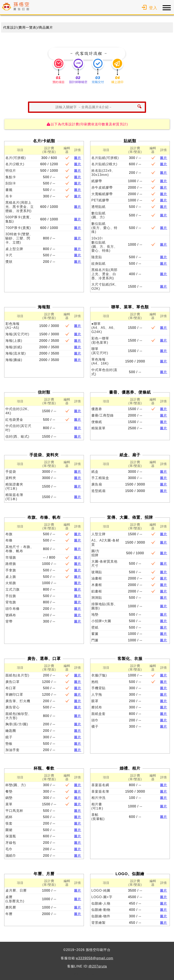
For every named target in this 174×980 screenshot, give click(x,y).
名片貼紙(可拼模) (105, 158)
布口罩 (11, 688)
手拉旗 (11, 596)
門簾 (95, 640)
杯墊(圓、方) (16, 785)
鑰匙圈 (11, 731)
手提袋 (11, 472)
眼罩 (95, 701)
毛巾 (9, 849)
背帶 (9, 621)
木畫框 (97, 585)
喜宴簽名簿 (100, 791)
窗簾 (95, 634)
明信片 (11, 171)
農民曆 (11, 907)
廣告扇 (97, 484)
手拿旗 (11, 570)
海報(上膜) (14, 341)
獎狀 (9, 262)
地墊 (95, 615)
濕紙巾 (11, 856)
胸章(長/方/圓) (17, 724)
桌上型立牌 (14, 249)
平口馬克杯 (14, 811)
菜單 (9, 804)
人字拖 (97, 695)
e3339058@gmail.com (95, 958)
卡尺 (9, 255)
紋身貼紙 (98, 264)
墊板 (9, 744)
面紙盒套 (98, 714)
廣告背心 (13, 707)
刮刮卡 (11, 183)
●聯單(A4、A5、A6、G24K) (104, 328)
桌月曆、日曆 (16, 890)
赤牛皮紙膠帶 (102, 187)
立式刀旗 (13, 589)
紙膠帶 (97, 181)
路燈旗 (11, 564)
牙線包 (11, 843)
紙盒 (95, 472)
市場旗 (11, 557)
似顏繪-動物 (101, 910)
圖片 (78, 158)
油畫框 (97, 578)
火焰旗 (11, 583)
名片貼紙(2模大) (104, 164)
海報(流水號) (16, 353)
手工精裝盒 (100, 478)
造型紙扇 (98, 491)
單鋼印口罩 (14, 695)
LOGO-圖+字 (102, 897)
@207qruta (98, 966)
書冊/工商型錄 (103, 415)
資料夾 (11, 478)
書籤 (9, 190)
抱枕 (95, 682)
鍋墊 (9, 798)
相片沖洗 (98, 798)
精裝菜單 (98, 428)
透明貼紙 (98, 207)
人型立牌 (98, 534)
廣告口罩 (13, 682)
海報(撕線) (14, 360)
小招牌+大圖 (101, 621)
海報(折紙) (14, 347)
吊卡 (9, 196)
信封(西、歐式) (17, 437)
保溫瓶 (11, 836)
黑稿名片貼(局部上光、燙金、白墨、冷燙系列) (104, 274)
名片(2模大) (15, 164)
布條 (9, 540)
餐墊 (9, 791)
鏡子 (9, 737)
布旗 (9, 534)
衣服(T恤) (99, 675)
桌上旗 (11, 577)
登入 (149, 8)
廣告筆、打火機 (18, 701)
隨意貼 (97, 257)
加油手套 (13, 750)
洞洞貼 (97, 598)
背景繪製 (98, 923)
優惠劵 (97, 409)
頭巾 (95, 720)
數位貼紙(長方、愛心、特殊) (104, 228)
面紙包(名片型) (17, 675)
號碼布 (11, 615)
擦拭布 (97, 707)
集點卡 (11, 177)
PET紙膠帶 (100, 200)
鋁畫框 (97, 591)
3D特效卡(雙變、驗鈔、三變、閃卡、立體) (19, 238)
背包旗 (11, 602)
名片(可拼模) (16, 158)
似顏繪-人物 (101, 903)
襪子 (95, 726)
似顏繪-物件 (101, 916)
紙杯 (9, 817)
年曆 (9, 914)
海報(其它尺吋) (17, 334)
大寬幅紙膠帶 (102, 194)
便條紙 (97, 422)
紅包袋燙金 (14, 420)
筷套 (9, 823)
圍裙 (9, 830)
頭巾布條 (13, 609)
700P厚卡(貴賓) (18, 228)
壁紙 (95, 627)
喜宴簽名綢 (100, 785)
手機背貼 (98, 688)
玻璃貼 (97, 572)
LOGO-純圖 (101, 890)
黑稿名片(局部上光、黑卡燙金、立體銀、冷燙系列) (20, 207)
